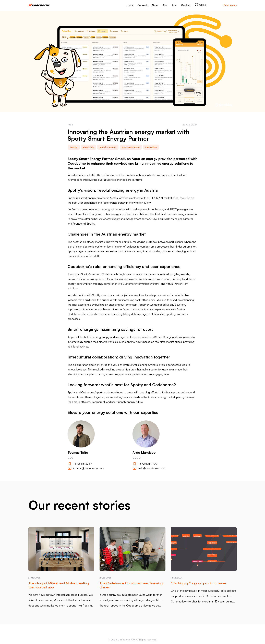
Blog (165, 5)
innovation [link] (151, 147)
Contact (186, 5)
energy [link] (74, 147)
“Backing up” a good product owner (199, 583)
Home (130, 5)
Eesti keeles (230, 5)
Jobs (174, 5)
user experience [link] (131, 147)
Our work (142, 5)
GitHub (200, 5)
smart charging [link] (108, 147)
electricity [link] (88, 147)
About (155, 5)
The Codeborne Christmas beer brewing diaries (131, 585)
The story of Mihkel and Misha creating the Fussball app (59, 585)
